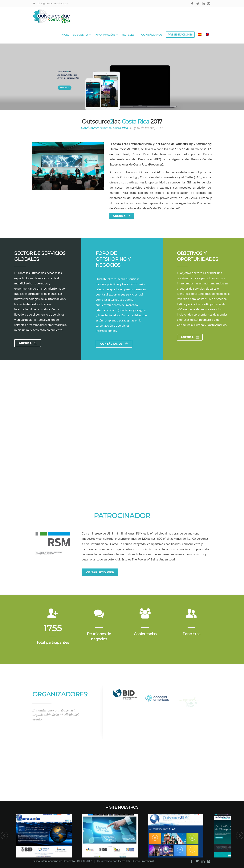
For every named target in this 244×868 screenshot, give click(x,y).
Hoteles (130, 35)
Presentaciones (180, 35)
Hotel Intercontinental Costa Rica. (105, 128)
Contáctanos (152, 35)
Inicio (65, 35)
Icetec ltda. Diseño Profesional (136, 861)
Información (107, 35)
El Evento (82, 35)
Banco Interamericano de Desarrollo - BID (57, 861)
